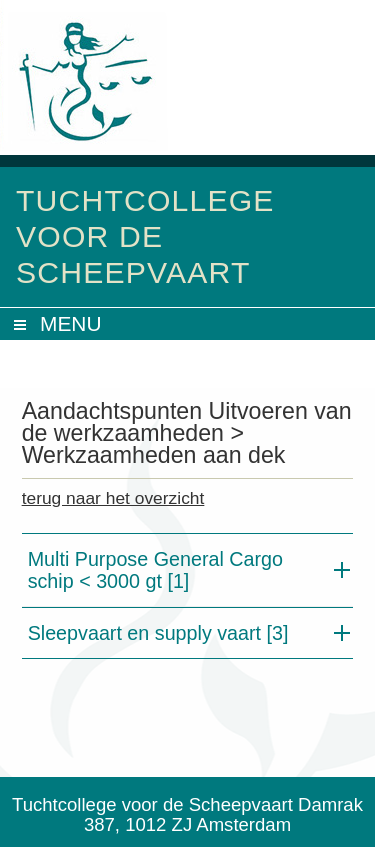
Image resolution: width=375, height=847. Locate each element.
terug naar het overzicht (113, 498)
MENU (70, 323)
